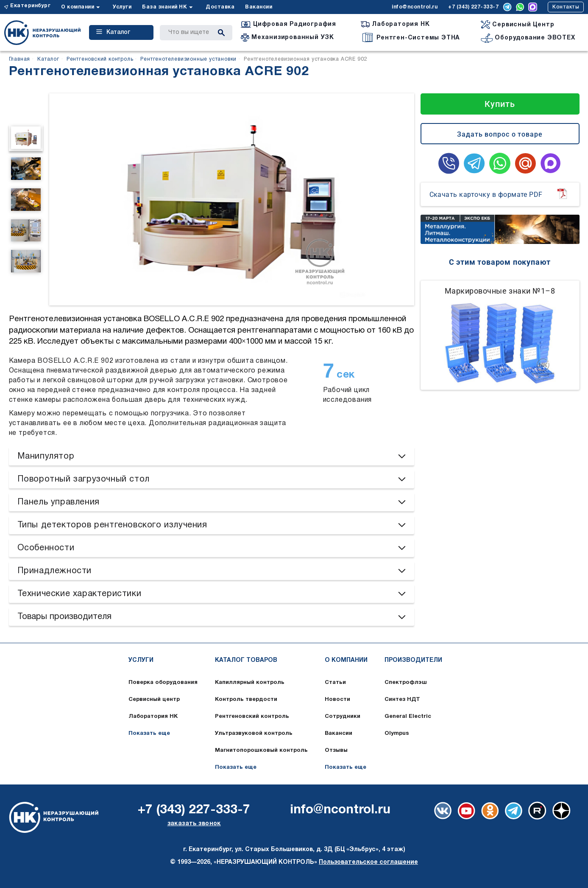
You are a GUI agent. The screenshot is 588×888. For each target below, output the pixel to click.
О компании (78, 7)
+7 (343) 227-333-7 (473, 7)
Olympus (397, 734)
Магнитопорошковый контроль (261, 751)
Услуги (122, 7)
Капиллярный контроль (250, 683)
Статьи (335, 683)
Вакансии (259, 7)
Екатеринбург (30, 6)
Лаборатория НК (153, 717)
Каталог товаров (246, 660)
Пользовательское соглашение (368, 862)
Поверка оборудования (163, 683)
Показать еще (149, 734)
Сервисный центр (154, 700)
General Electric (408, 717)
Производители (413, 660)
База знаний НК (164, 7)
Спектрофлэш (406, 683)
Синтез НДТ (402, 700)
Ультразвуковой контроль (254, 734)
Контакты (566, 7)
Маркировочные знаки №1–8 (500, 291)
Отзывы (336, 751)
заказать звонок (194, 824)
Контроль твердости (246, 700)
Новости (337, 700)
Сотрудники (343, 717)
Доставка (220, 7)
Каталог (113, 32)
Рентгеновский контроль (252, 717)
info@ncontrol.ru (415, 7)
